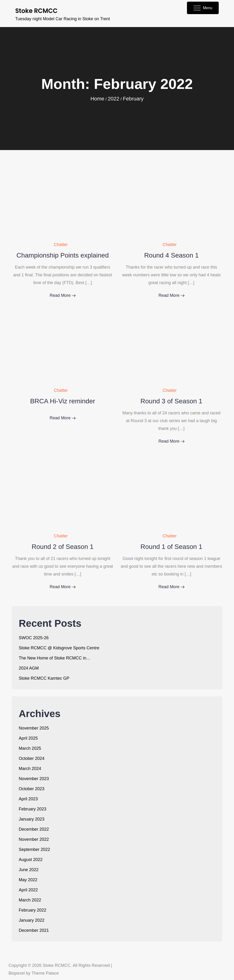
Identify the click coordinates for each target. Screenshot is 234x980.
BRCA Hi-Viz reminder (63, 401)
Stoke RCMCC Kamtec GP (44, 678)
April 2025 (28, 738)
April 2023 (28, 799)
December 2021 (34, 930)
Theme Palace (45, 973)
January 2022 (32, 920)
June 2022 (29, 870)
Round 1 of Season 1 (171, 547)
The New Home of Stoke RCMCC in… (55, 658)
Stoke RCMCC (36, 11)
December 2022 (34, 829)
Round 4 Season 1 (171, 255)
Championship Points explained (63, 255)
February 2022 (33, 910)
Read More (63, 295)
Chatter (61, 245)
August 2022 (31, 860)
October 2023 (32, 789)
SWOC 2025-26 (34, 638)
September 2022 (34, 849)
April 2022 (28, 890)
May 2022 (28, 880)
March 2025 (30, 748)
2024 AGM (29, 668)
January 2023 (32, 819)
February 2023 (33, 809)
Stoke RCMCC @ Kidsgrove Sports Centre (59, 648)
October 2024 (32, 758)
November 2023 (34, 779)
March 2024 (30, 769)
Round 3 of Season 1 (171, 401)
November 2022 (34, 839)
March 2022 (30, 900)
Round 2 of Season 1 (63, 547)
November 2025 (34, 728)
